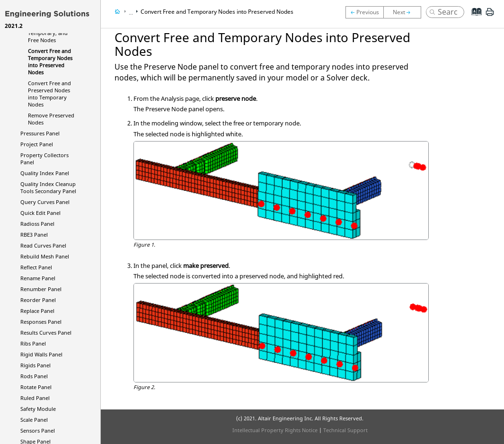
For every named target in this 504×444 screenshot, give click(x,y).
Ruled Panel (35, 398)
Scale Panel (34, 420)
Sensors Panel (38, 431)
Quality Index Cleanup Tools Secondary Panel (48, 187)
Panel (37, 224)
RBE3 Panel (34, 235)
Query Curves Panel (45, 202)
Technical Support (345, 430)
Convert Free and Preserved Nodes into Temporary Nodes (49, 94)
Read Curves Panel (43, 245)
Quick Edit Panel (40, 213)
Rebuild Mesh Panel (45, 256)
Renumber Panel (41, 289)
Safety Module (38, 409)
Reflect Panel (36, 267)
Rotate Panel (36, 387)
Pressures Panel (40, 133)
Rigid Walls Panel (41, 354)
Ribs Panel (33, 343)
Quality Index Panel (45, 173)
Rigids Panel (35, 365)
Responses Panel (41, 322)
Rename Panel (38, 278)
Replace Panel (37, 311)
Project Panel (37, 144)
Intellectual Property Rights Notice (275, 430)
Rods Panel (34, 376)
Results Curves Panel (46, 333)
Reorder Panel (38, 300)
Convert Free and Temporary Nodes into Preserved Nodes (50, 62)
